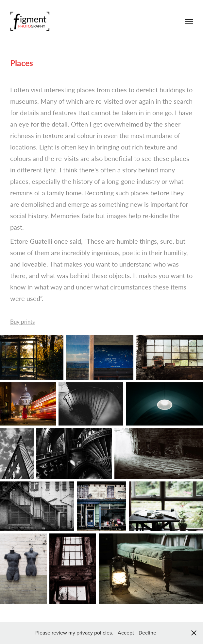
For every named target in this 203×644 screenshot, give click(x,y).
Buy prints (22, 322)
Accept (126, 633)
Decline (147, 633)
